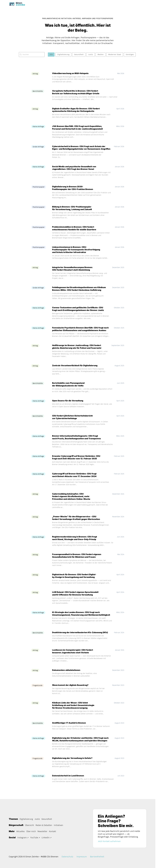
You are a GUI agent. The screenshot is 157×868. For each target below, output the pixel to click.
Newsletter (43, 831)
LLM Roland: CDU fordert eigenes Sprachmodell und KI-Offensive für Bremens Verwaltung (76, 596)
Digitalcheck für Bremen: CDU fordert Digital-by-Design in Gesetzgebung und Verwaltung (75, 579)
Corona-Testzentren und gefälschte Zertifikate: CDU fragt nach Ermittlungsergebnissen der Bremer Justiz (79, 312)
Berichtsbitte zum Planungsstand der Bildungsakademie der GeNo (69, 387)
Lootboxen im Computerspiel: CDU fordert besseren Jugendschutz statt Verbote (73, 654)
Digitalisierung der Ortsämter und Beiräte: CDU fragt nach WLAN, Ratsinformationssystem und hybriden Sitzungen (81, 742)
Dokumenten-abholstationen (67, 673)
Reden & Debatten (44, 825)
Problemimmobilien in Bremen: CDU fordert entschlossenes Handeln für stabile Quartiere (75, 231)
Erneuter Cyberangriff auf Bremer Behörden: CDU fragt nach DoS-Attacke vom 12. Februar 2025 (77, 460)
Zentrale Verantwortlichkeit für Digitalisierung (75, 368)
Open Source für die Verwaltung (68, 404)
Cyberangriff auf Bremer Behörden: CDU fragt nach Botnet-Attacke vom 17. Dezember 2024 (75, 478)
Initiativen (59, 825)
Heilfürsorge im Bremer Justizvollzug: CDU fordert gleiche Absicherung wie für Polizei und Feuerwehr (78, 350)
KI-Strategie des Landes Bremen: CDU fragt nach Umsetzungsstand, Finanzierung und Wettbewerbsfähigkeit (83, 616)
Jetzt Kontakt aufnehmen (110, 841)
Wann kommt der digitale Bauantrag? (71, 688)
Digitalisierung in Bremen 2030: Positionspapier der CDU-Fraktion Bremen (73, 191)
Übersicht (30, 825)
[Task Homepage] (18, 4)
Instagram (22, 838)
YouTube (34, 838)
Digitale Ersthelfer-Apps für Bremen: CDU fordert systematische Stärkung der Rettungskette (77, 110)
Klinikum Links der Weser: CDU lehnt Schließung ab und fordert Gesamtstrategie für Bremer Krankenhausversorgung (74, 708)
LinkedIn (46, 838)
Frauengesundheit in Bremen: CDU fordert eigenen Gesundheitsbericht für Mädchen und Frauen (78, 558)
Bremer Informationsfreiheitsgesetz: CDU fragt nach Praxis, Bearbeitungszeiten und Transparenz (77, 440)
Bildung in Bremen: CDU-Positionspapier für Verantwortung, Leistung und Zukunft (73, 211)
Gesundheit (47, 819)
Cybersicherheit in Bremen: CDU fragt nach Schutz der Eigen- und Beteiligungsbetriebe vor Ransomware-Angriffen (74, 149)
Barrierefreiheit (98, 857)
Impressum (82, 857)
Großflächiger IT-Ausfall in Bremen (70, 726)
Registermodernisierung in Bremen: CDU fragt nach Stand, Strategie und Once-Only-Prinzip (75, 541)
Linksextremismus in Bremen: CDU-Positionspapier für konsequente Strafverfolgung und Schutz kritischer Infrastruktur (77, 253)
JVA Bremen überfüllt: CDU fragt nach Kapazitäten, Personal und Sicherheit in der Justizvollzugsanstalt (78, 128)
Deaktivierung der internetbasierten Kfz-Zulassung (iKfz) (81, 635)
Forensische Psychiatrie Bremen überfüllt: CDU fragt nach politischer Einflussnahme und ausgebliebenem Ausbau (81, 332)
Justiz (37, 819)
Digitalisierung (26, 819)
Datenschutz (68, 857)
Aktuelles (21, 831)
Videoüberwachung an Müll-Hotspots (71, 74)
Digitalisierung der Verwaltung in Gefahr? (73, 761)
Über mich (31, 831)
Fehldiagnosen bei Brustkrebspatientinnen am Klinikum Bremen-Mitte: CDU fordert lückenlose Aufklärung (80, 292)
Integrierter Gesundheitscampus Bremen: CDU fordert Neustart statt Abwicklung (73, 272)
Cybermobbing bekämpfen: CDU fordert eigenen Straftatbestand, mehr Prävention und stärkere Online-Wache (72, 499)
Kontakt (53, 831)
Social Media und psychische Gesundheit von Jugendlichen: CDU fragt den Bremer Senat (75, 171)
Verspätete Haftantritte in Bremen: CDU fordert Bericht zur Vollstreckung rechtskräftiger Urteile (76, 92)
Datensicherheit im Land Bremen (68, 778)
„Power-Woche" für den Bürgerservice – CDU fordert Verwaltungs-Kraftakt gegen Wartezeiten (77, 521)
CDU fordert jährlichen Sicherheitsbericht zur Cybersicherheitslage (73, 420)
